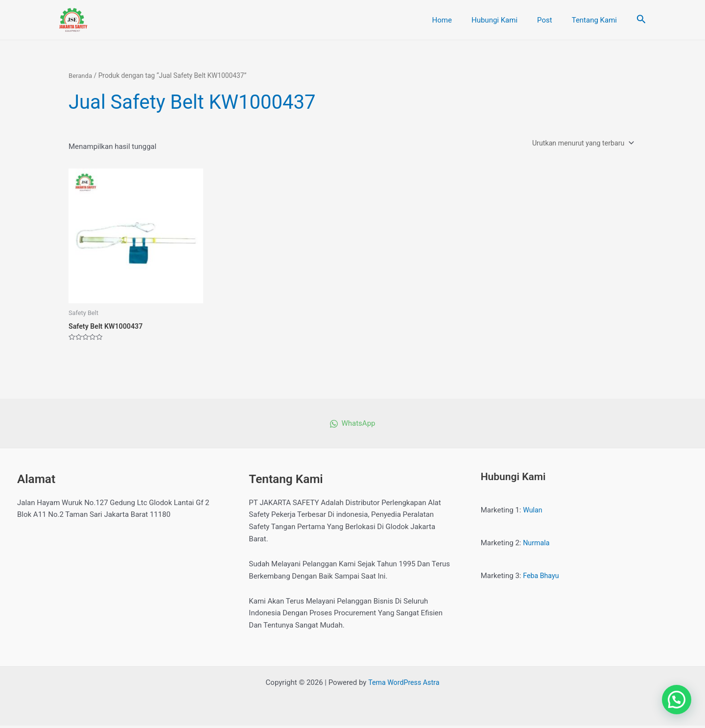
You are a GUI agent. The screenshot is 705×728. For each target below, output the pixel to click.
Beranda (81, 75)
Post (552, 20)
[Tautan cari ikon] (641, 20)
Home (459, 20)
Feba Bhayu (542, 578)
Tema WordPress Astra (404, 685)
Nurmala (537, 545)
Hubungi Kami (507, 20)
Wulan (533, 512)
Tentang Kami (597, 20)
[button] (677, 700)
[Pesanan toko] (580, 144)
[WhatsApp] (352, 426)
